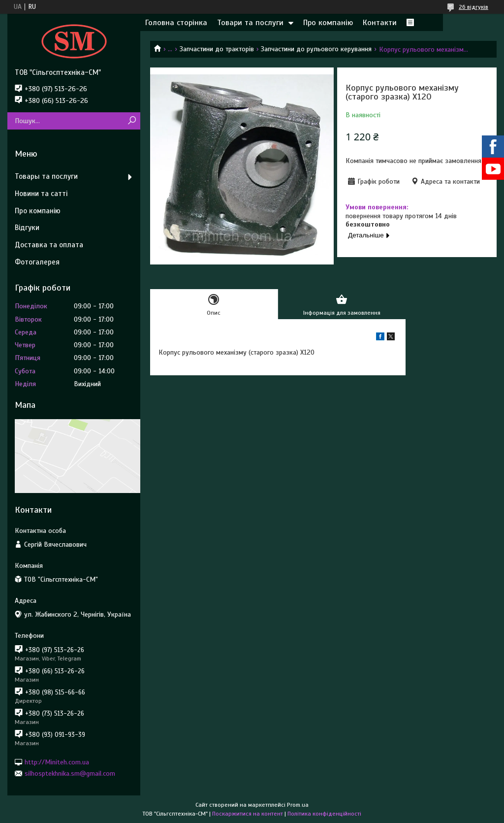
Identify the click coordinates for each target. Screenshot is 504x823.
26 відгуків (473, 7)
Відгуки (27, 228)
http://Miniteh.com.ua (57, 762)
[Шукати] (132, 121)
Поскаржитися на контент (248, 814)
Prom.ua (298, 805)
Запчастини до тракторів (217, 49)
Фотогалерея (37, 262)
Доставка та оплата (49, 245)
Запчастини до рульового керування (316, 49)
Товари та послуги (250, 23)
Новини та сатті (41, 194)
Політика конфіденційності (324, 814)
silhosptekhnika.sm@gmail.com (70, 774)
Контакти (380, 23)
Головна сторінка (176, 23)
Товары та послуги (46, 176)
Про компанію (328, 23)
